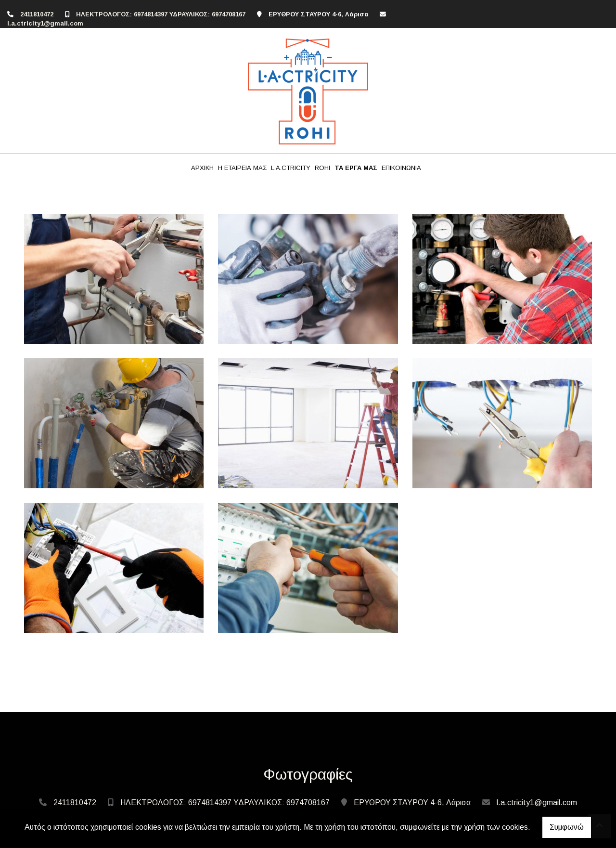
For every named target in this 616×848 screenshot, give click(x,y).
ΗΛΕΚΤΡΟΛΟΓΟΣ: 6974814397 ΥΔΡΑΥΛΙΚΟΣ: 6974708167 (161, 14)
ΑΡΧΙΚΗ (202, 168)
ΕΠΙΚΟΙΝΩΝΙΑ (401, 168)
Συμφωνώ (567, 827)
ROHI (322, 168)
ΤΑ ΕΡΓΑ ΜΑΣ (356, 168)
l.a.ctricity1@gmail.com (45, 23)
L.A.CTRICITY (291, 168)
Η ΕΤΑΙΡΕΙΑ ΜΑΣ (242, 168)
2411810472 (37, 14)
